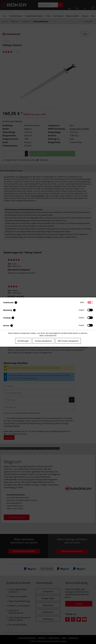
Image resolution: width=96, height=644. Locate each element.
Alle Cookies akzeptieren (68, 341)
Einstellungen (23, 341)
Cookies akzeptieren (43, 341)
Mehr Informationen (48, 336)
